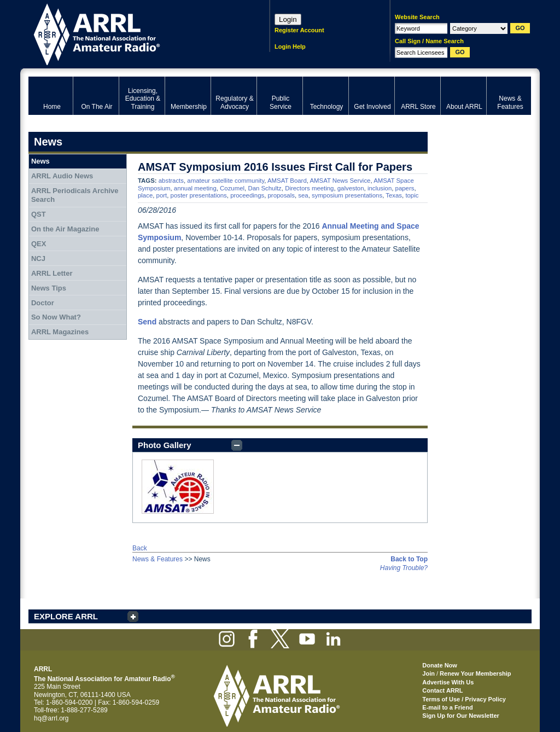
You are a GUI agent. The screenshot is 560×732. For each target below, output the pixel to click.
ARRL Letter (52, 273)
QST (39, 214)
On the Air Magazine (65, 229)
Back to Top (409, 559)
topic (412, 195)
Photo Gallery (165, 445)
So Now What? (56, 317)
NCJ (38, 258)
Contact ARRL (442, 690)
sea (303, 195)
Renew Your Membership (475, 673)
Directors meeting (309, 188)
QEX (39, 244)
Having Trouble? (404, 568)
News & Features (157, 559)
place (145, 195)
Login (288, 19)
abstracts (171, 181)
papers (405, 188)
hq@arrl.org (51, 718)
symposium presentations (347, 195)
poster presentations (199, 195)
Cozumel (232, 188)
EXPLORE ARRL (66, 616)
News (40, 161)
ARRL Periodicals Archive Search (75, 195)
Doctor (43, 303)
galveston (351, 188)
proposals (281, 195)
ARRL (135, 33)
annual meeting (195, 188)
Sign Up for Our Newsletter (461, 716)
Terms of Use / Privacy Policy (464, 699)
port (162, 195)
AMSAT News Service (340, 181)
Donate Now (440, 665)
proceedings (247, 195)
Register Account (299, 30)
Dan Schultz (264, 188)
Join (428, 673)
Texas (394, 195)
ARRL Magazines (60, 332)
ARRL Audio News (62, 176)
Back (140, 548)
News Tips (49, 288)
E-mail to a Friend (447, 707)
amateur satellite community (226, 181)
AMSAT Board (287, 181)
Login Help (290, 47)
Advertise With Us (448, 682)
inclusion (380, 188)
